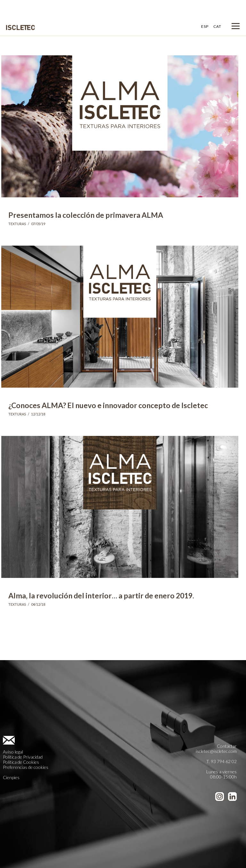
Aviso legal (13, 752)
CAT (217, 26)
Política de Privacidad (23, 757)
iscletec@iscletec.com (216, 751)
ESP (205, 26)
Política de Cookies (21, 762)
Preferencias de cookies (26, 767)
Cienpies (11, 777)
